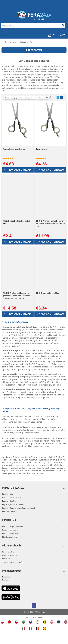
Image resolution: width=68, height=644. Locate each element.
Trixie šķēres (42, 153)
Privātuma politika (9, 524)
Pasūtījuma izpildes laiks (12, 510)
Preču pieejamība (9, 513)
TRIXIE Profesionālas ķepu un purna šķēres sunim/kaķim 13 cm (50, 232)
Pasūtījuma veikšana (10, 546)
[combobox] (33, 26)
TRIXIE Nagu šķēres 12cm (48, 305)
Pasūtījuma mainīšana (11, 542)
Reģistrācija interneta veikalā (13, 517)
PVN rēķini (6, 571)
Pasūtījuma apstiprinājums (13, 539)
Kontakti (6, 592)
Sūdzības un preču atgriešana (14, 575)
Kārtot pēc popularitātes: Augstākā (21, 98)
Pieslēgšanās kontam (10, 549)
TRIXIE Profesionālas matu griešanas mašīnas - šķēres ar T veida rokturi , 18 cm (17, 308)
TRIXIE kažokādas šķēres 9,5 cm (16, 230)
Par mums (6, 589)
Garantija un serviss (10, 567)
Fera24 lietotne (8, 564)
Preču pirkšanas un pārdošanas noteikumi (18, 520)
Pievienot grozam (18, 174)
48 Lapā (43, 98)
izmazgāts (57, 429)
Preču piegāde (8, 506)
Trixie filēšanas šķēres (14, 153)
